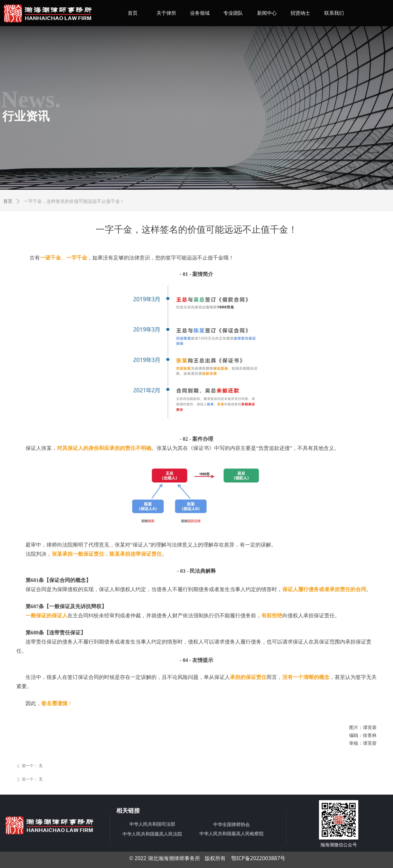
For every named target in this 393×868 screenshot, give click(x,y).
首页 (8, 201)
